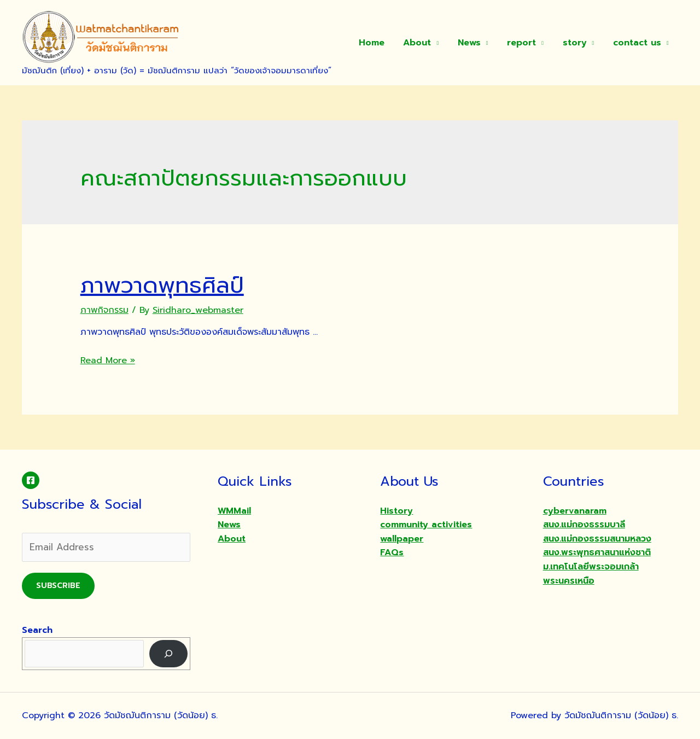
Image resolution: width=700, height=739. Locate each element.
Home (379, 43)
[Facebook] (31, 480)
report (525, 43)
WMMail (234, 511)
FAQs (392, 552)
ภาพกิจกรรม (104, 310)
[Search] (169, 653)
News (474, 43)
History (396, 511)
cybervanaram (575, 511)
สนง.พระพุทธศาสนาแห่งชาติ (597, 552)
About (424, 43)
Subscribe (58, 586)
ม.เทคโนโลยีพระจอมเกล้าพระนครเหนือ (591, 574)
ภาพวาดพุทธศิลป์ (162, 285)
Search (37, 630)
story (577, 43)
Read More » (108, 360)
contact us (638, 43)
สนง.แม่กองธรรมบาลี (584, 525)
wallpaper (402, 539)
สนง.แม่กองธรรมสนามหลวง (597, 539)
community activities (426, 525)
